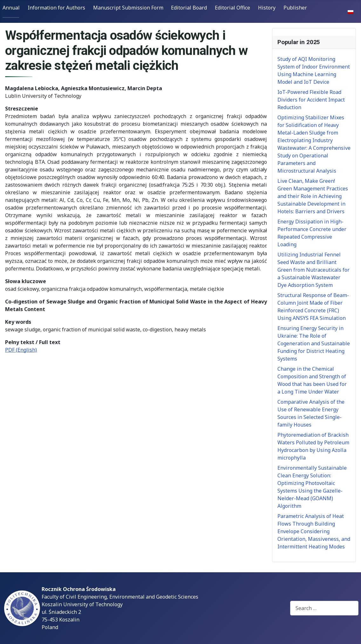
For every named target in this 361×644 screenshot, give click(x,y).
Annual (11, 8)
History (267, 8)
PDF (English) (21, 350)
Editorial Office (232, 8)
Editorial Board (189, 8)
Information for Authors (56, 8)
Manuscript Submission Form (128, 8)
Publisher (295, 8)
